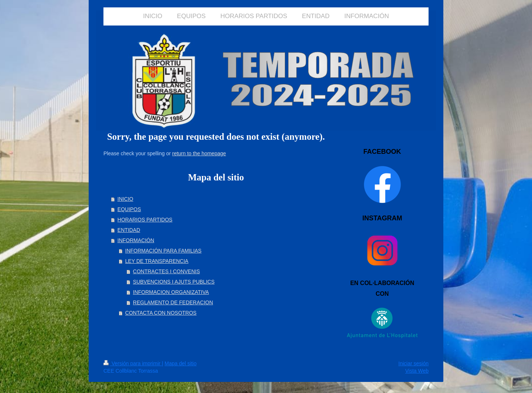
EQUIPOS (129, 209)
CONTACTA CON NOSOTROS (161, 313)
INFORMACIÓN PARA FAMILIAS (163, 251)
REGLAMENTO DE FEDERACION (173, 302)
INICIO (125, 199)
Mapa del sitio (181, 363)
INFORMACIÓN (136, 240)
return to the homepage (199, 153)
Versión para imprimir (133, 363)
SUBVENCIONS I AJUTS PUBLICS (174, 282)
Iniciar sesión (413, 363)
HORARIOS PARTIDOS (145, 220)
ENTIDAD (129, 230)
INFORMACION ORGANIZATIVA (171, 292)
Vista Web (417, 371)
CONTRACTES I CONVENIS (166, 271)
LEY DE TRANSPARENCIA (157, 261)
